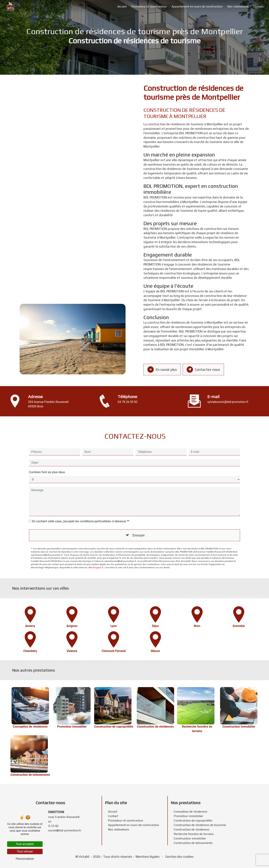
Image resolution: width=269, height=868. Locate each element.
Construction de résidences (192, 829)
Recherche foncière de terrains (194, 834)
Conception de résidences (191, 812)
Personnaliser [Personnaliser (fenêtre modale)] (25, 859)
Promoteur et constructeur (149, 6)
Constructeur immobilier (190, 838)
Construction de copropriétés (193, 820)
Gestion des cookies (179, 857)
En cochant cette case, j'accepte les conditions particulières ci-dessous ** (81, 514)
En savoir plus (162, 369)
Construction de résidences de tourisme (200, 825)
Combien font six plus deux (47, 465)
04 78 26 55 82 (128, 402)
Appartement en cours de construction (197, 6)
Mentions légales (148, 857)
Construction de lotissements (193, 843)
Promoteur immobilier (188, 816)
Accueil (122, 6)
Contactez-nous (204, 369)
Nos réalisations (238, 6)
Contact (259, 6)
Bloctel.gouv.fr (96, 561)
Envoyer (139, 528)
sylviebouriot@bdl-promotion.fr (228, 402)
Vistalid (84, 857)
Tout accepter (25, 844)
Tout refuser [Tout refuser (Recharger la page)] (25, 851)
